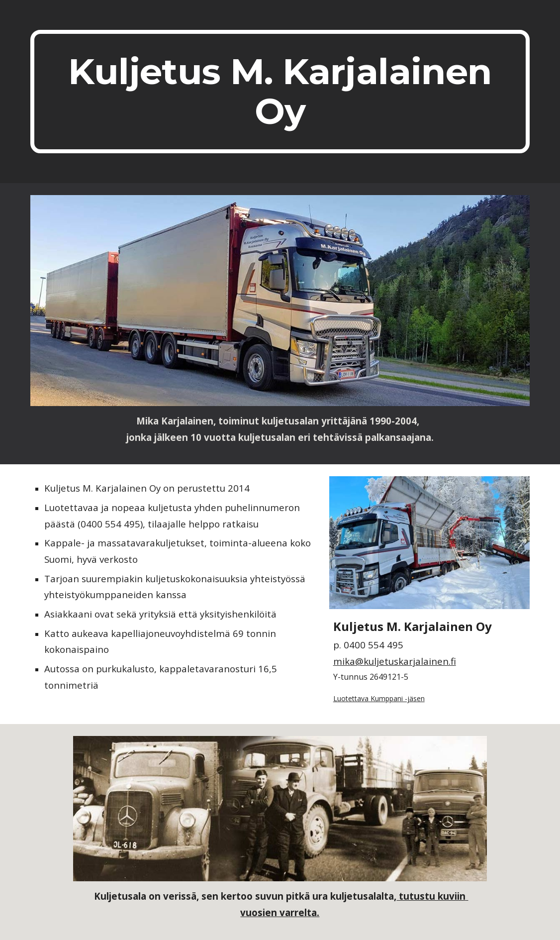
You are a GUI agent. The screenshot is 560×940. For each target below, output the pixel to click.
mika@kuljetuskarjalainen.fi (395, 661)
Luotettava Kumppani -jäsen (379, 698)
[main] (280, 92)
